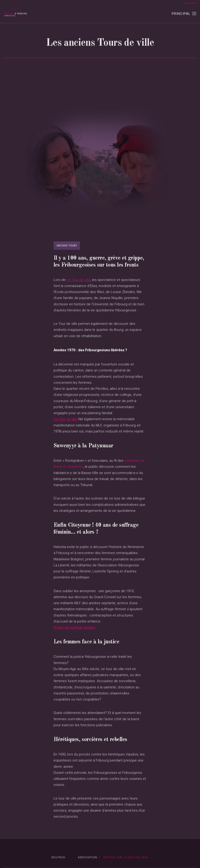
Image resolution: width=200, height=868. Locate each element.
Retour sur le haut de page (123, 857)
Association (87, 857)
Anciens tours (67, 245)
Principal (184, 13)
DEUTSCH (58, 857)
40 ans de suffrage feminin (74, 627)
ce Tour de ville (78, 280)
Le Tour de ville (65, 419)
